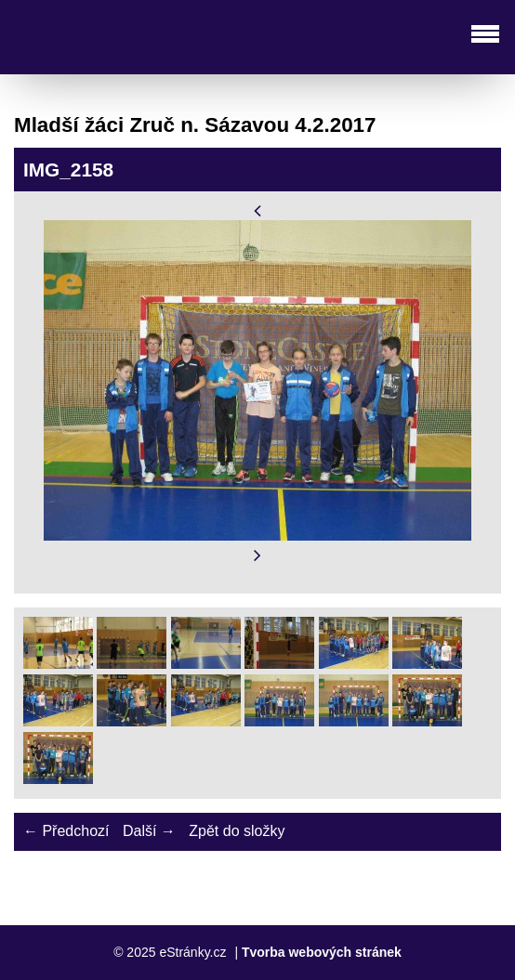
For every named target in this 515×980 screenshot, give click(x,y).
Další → (149, 831)
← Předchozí (66, 831)
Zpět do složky (237, 831)
